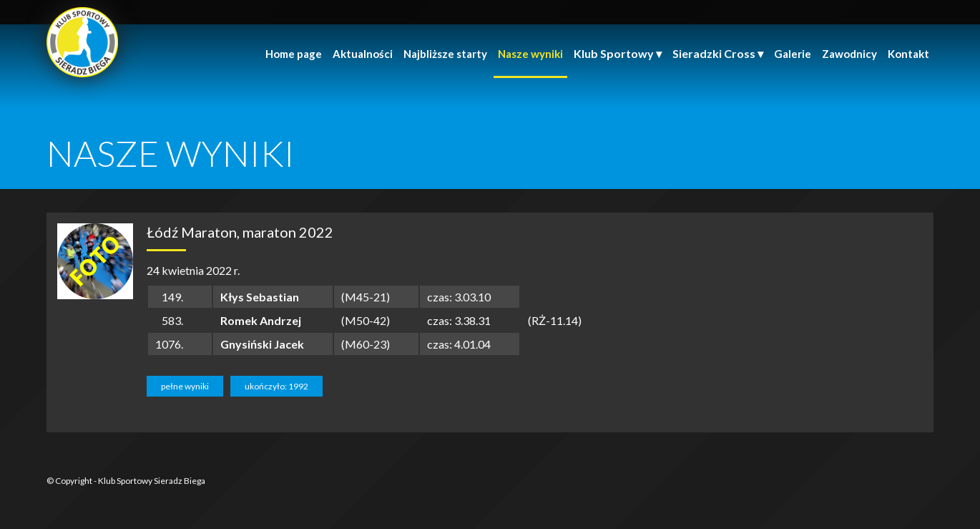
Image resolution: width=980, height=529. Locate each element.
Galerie (793, 54)
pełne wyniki (185, 386)
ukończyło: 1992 (276, 386)
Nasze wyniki (530, 54)
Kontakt (908, 54)
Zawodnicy (849, 54)
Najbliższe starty (445, 54)
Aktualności (363, 54)
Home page (294, 54)
